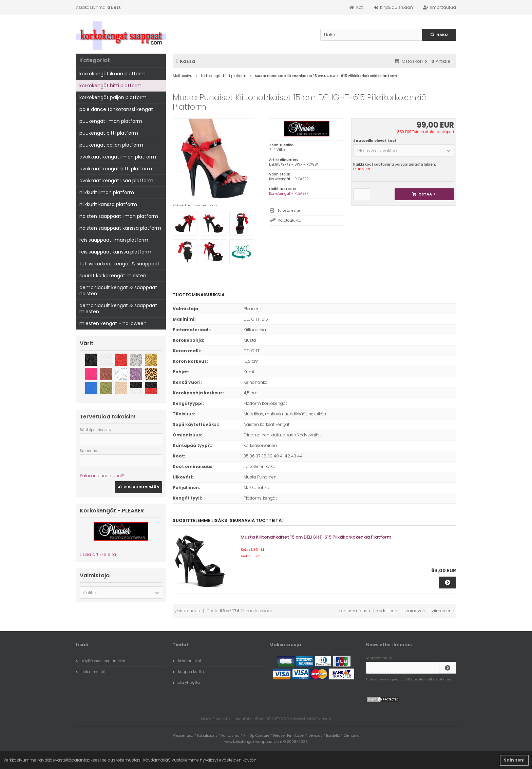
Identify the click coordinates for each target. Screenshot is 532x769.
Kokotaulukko (290, 220)
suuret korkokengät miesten (113, 276)
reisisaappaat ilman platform (114, 240)
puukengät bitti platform (109, 133)
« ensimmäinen (354, 611)
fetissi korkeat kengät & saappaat (119, 264)
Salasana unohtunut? (102, 476)
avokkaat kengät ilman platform (118, 157)
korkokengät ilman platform (112, 74)
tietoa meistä (91, 672)
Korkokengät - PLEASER (289, 194)
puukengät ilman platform (111, 121)
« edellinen (387, 611)
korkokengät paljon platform (113, 97)
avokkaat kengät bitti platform (116, 169)
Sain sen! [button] (514, 760)
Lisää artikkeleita (98, 554)
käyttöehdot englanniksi (101, 661)
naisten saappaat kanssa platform (120, 228)
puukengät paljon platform (111, 145)
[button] (404, 150)
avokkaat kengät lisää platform (116, 181)
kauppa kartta (188, 672)
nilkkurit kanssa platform (108, 204)
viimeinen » (443, 611)
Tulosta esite (289, 211)
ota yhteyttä (186, 682)
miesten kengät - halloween (113, 323)
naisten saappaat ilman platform (119, 216)
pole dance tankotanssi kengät (116, 109)
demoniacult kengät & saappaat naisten (118, 290)
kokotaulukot (187, 661)
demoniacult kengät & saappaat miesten (118, 308)
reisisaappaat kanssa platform (115, 252)
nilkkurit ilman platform (107, 192)
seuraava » (414, 611)
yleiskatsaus (187, 611)
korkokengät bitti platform (110, 86)
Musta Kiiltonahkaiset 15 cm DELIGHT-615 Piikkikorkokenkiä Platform (316, 537)
